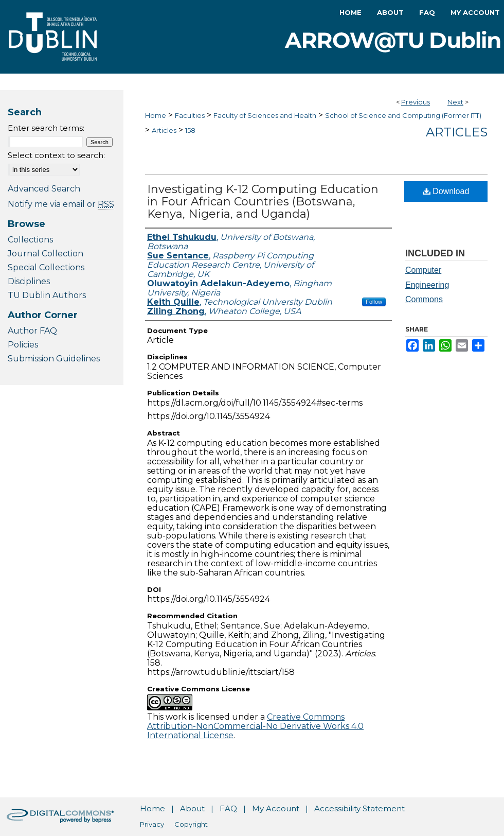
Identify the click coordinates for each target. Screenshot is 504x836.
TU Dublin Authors (47, 295)
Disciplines (29, 281)
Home (156, 115)
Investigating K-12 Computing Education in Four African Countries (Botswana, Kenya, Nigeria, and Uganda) (263, 202)
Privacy (152, 824)
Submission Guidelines (54, 359)
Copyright (191, 824)
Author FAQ (32, 331)
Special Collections (46, 267)
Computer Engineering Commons (427, 285)
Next (455, 102)
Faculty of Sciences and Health (265, 115)
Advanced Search (44, 189)
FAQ (228, 808)
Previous (416, 102)
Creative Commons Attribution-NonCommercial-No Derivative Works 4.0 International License (255, 726)
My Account (276, 808)
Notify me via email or (61, 204)
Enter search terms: (46, 128)
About (192, 808)
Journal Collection (46, 254)
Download (446, 191)
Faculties (190, 115)
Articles (164, 130)
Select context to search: (56, 155)
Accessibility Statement (359, 808)
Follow (374, 302)
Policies (23, 345)
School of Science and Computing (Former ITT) (403, 115)
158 (190, 130)
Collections (30, 240)
